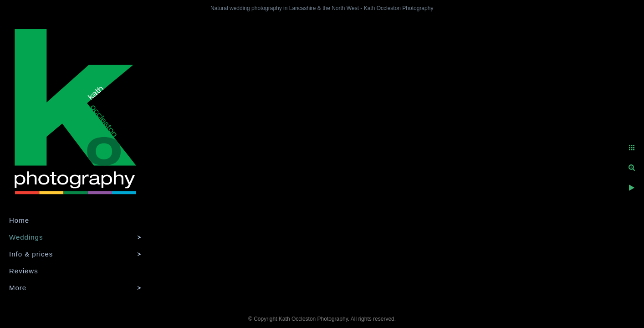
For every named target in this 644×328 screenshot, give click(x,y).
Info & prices (31, 254)
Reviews (24, 271)
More (18, 288)
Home (19, 220)
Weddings (26, 237)
